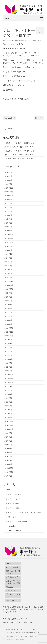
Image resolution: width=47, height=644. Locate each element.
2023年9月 (9, 293)
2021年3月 (9, 410)
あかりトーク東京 (13, 503)
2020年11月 (9, 425)
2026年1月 (9, 184)
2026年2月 (9, 180)
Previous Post (9, 118)
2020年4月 (9, 453)
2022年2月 (9, 367)
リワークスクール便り (14, 531)
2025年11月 (9, 192)
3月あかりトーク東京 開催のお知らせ (19, 151)
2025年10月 (9, 196)
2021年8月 (9, 390)
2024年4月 (9, 266)
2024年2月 (9, 274)
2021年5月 (9, 402)
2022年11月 (9, 332)
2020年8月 (9, 437)
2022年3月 (9, 363)
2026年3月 (9, 176)
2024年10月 (9, 242)
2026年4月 (9, 172)
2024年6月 (9, 258)
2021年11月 (9, 379)
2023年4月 (9, 312)
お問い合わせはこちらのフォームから (17, 622)
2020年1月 (9, 464)
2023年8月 (9, 297)
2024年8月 (9, 250)
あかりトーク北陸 (13, 499)
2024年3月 (9, 270)
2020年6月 (9, 445)
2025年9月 (9, 200)
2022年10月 (9, 336)
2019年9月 (9, 476)
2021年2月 (9, 414)
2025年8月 (9, 203)
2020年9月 (9, 433)
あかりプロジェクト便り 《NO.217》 (20, 147)
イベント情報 (11, 517)
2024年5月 (9, 262)
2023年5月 (9, 309)
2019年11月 (9, 472)
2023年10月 (9, 289)
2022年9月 (9, 340)
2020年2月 (9, 460)
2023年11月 (9, 285)
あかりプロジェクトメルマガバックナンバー (23, 512)
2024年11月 (9, 239)
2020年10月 (9, 429)
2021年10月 (9, 383)
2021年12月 (9, 375)
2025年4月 (9, 219)
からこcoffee (11, 526)
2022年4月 (9, 359)
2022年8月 (9, 344)
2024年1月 (9, 277)
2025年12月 (9, 188)
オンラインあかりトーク (15, 494)
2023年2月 (9, 320)
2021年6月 (9, 398)
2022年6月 (9, 351)
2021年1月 (9, 418)
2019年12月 (9, 468)
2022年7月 (9, 347)
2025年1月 (9, 231)
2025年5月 (9, 215)
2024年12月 (9, 235)
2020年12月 (9, 421)
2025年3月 (9, 223)
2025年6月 (9, 211)
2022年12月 (9, 328)
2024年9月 (9, 246)
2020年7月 (9, 441)
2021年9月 (9, 386)
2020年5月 (9, 449)
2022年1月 (9, 371)
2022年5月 (9, 355)
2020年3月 (9, 456)
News (22, 40)
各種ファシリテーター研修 (16, 521)
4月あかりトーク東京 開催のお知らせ (19, 143)
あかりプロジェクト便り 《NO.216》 (19, 155)
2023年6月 (9, 305)
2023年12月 (9, 281)
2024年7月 (9, 254)
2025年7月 (9, 207)
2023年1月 (9, 324)
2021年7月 (9, 394)
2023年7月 (9, 301)
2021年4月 (9, 406)
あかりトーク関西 (30, 40)
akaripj (8, 40)
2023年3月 (9, 316)
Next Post (39, 118)
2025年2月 (9, 227)
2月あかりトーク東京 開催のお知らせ (19, 158)
